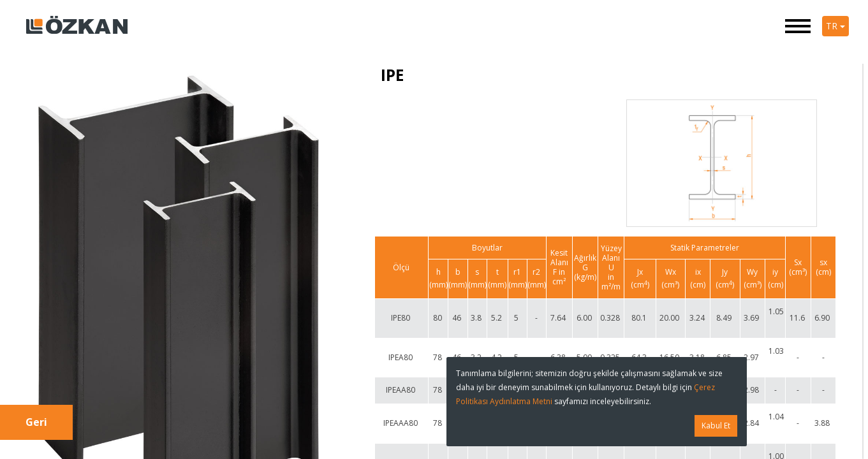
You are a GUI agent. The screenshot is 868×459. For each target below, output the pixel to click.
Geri (36, 422)
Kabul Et (716, 426)
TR (835, 26)
